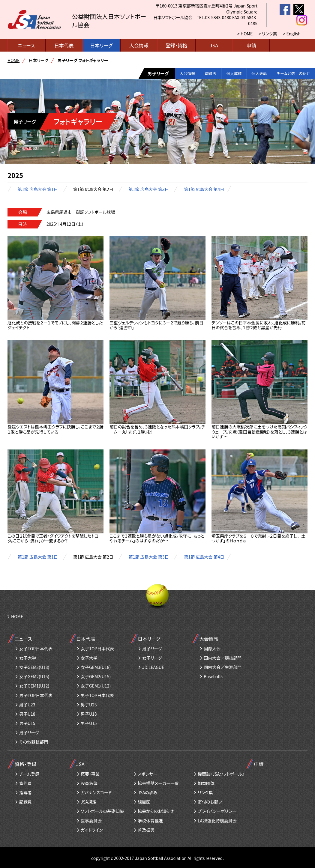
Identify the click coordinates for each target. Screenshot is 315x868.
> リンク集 (268, 34)
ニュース (26, 45)
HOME (13, 60)
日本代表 (64, 45)
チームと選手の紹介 (291, 73)
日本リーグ (101, 45)
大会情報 (139, 45)
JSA (214, 45)
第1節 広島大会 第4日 (204, 189)
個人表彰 (252, 73)
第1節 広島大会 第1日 (38, 189)
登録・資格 (176, 45)
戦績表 (196, 73)
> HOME (245, 34)
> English (292, 34)
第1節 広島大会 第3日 (149, 189)
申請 (251, 45)
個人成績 (223, 73)
